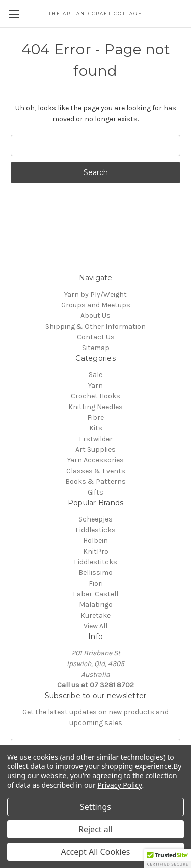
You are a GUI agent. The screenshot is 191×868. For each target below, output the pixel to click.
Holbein (95, 541)
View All (95, 626)
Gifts (95, 492)
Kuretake (95, 615)
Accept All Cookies (96, 852)
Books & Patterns (95, 482)
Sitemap (96, 348)
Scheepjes (95, 519)
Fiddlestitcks (95, 562)
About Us (95, 316)
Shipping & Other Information (95, 326)
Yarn (95, 385)
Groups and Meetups (96, 305)
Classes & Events (96, 471)
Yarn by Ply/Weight (95, 294)
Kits (96, 428)
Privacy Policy (119, 785)
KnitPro (96, 551)
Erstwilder (96, 439)
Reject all (95, 829)
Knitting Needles (95, 407)
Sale (95, 375)
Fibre (95, 417)
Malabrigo (96, 605)
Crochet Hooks (95, 396)
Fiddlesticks (95, 530)
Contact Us (96, 337)
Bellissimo (95, 573)
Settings (95, 807)
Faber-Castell (95, 594)
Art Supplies (95, 450)
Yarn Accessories (95, 460)
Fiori (96, 583)
